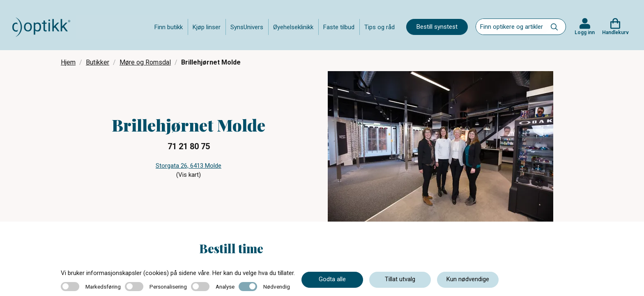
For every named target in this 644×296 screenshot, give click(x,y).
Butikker (98, 62)
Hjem (68, 62)
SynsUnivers (247, 27)
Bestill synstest (437, 27)
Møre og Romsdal (145, 62)
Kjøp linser (207, 27)
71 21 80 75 (189, 146)
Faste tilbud (339, 27)
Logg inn (585, 32)
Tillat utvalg (400, 279)
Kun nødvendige (468, 279)
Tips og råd (379, 27)
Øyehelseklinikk (293, 27)
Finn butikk (169, 27)
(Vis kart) (189, 175)
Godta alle (332, 279)
